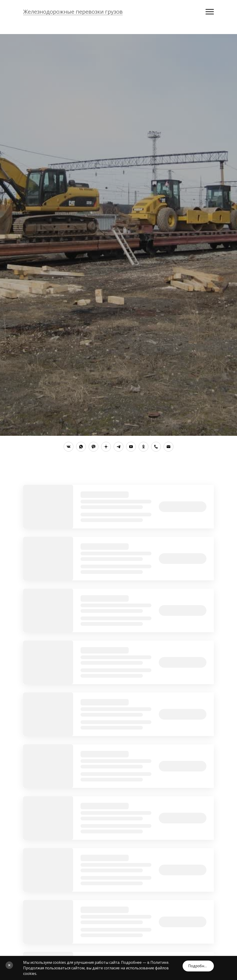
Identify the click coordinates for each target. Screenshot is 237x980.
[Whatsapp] (81, 447)
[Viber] (94, 447)
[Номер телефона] (156, 447)
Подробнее (198, 965)
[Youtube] (131, 447)
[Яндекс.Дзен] (106, 447)
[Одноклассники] (143, 447)
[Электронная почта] (168, 447)
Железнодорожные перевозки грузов (73, 12)
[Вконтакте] (69, 447)
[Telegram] (118, 447)
